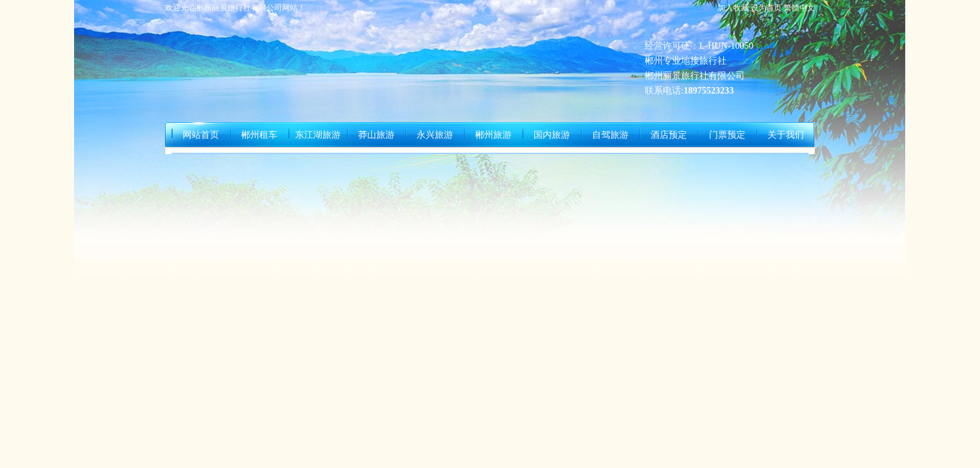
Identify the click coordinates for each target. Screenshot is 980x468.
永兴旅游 (435, 135)
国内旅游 (552, 135)
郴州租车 (259, 135)
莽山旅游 (376, 135)
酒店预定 (669, 135)
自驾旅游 (610, 135)
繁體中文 (799, 8)
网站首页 (201, 135)
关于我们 (786, 135)
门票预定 (727, 135)
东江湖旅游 (318, 135)
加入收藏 (733, 8)
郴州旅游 (493, 135)
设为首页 (766, 8)
